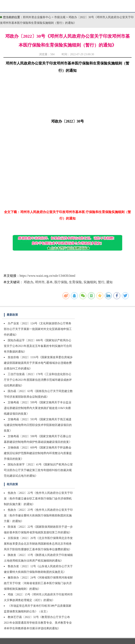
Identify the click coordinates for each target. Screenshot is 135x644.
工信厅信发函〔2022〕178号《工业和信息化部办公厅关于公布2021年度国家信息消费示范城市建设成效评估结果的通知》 (38, 380)
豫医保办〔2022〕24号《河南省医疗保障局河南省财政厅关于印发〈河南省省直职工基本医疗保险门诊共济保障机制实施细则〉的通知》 (38, 583)
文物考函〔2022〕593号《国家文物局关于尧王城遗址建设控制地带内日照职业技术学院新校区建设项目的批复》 (38, 425)
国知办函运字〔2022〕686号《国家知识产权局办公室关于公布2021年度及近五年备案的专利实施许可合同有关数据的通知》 (38, 346)
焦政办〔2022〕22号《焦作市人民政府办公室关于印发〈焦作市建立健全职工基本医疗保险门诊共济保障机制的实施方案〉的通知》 (38, 499)
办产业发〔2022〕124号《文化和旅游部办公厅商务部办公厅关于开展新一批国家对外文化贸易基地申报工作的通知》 (38, 329)
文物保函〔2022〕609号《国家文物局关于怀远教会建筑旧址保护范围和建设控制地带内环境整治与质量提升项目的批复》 (38, 453)
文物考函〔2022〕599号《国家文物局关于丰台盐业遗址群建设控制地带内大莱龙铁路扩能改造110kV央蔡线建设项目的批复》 (38, 408)
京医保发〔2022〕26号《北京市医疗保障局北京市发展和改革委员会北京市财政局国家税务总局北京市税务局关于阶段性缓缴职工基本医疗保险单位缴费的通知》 (38, 544)
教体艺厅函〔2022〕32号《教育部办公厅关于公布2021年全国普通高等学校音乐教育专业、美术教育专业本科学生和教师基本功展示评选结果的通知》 (38, 623)
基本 (50, 282)
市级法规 (60, 17)
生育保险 (75, 282)
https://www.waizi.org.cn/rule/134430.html (47, 276)
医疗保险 (61, 282)
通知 (109, 282)
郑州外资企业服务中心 (37, 17)
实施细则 (90, 282)
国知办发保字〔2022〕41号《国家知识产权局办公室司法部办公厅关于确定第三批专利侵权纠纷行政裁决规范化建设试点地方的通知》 (38, 470)
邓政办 (28, 282)
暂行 (101, 282)
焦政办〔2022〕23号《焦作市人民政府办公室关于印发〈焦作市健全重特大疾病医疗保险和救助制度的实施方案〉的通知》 (38, 516)
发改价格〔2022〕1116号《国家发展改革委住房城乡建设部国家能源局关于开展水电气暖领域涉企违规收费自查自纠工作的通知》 (38, 363)
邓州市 (40, 282)
